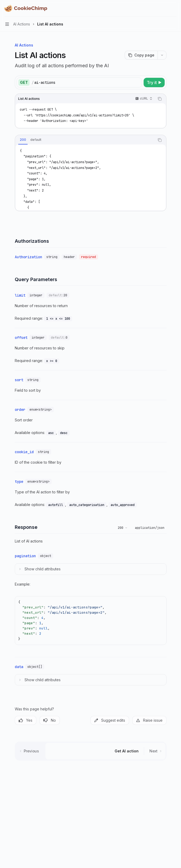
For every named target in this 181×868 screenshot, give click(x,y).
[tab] (23, 140)
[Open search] (164, 8)
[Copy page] (141, 55)
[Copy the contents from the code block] (160, 99)
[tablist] (85, 140)
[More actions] (174, 8)
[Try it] (154, 82)
